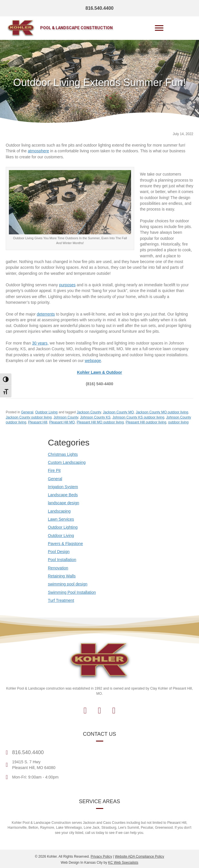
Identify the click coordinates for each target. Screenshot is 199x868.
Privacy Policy (101, 857)
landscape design (64, 503)
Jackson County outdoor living (29, 417)
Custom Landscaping (67, 462)
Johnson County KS (95, 417)
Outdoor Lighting (63, 527)
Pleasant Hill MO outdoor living (100, 422)
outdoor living (178, 422)
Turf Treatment (61, 600)
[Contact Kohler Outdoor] (99, 372)
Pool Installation (62, 560)
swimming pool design (68, 584)
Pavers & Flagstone (65, 544)
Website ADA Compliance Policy (139, 857)
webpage (93, 361)
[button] (85, 711)
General (27, 412)
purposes (67, 285)
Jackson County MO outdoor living (162, 412)
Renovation (58, 568)
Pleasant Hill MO (62, 422)
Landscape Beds (63, 495)
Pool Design (59, 552)
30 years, (40, 343)
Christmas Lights (63, 454)
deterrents (46, 314)
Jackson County (89, 412)
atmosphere (38, 151)
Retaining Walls (62, 576)
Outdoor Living (46, 412)
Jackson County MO (118, 412)
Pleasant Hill (38, 422)
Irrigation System (63, 487)
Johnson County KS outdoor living (138, 417)
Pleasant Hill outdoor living (146, 422)
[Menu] (159, 28)
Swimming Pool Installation (72, 592)
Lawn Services (61, 519)
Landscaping (59, 511)
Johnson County (66, 417)
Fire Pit (54, 470)
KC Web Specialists (123, 863)
